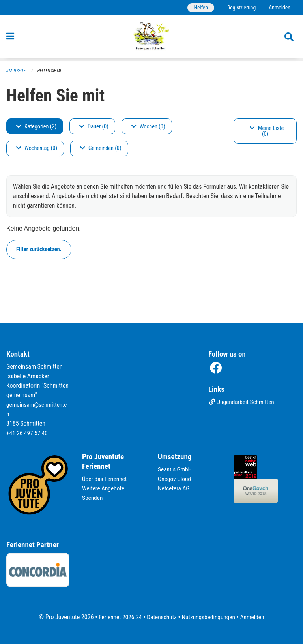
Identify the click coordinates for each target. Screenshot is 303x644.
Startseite (17, 71)
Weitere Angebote (104, 488)
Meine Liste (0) (267, 131)
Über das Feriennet (105, 479)
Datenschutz (161, 617)
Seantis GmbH (176, 469)
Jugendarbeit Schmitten (243, 403)
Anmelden (279, 8)
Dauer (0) (94, 127)
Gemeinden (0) (101, 149)
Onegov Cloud (175, 479)
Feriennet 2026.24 (118, 617)
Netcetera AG (174, 488)
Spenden (93, 498)
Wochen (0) (148, 127)
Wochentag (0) (37, 149)
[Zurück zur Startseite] (152, 39)
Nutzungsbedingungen (209, 617)
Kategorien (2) (36, 127)
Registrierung (240, 8)
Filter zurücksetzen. (39, 249)
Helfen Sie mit (52, 71)
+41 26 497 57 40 (28, 433)
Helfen (198, 8)
